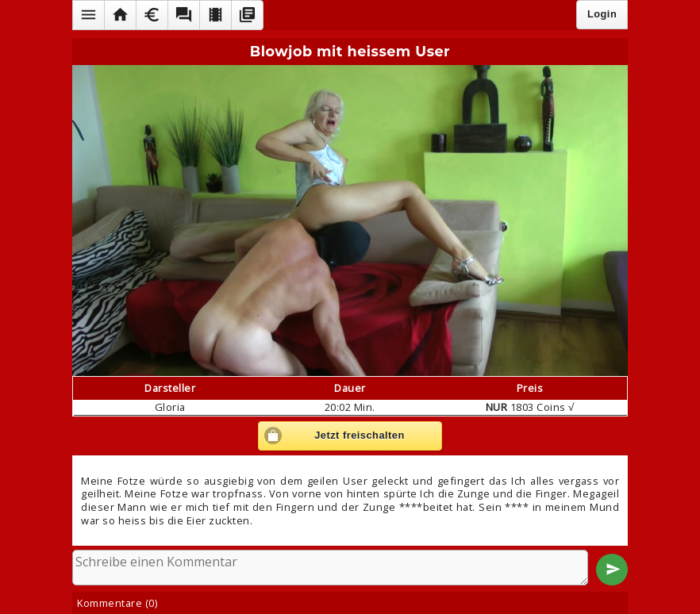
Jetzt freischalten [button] (360, 435)
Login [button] (602, 14)
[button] (88, 15)
